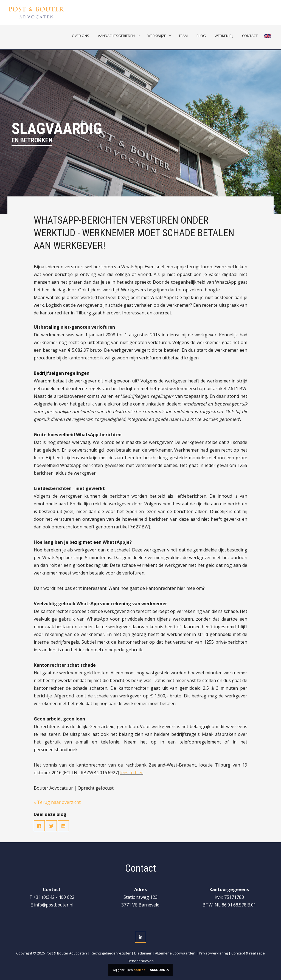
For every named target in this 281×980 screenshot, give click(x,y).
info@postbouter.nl (54, 905)
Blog (202, 37)
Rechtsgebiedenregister (111, 953)
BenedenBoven (141, 961)
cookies (139, 970)
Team (184, 37)
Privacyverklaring (213, 953)
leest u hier (132, 773)
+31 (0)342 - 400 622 (54, 897)
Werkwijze (158, 37)
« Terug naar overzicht (57, 802)
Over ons (81, 37)
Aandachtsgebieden (117, 37)
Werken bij (225, 37)
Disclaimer (143, 953)
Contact (251, 37)
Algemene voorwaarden (175, 953)
